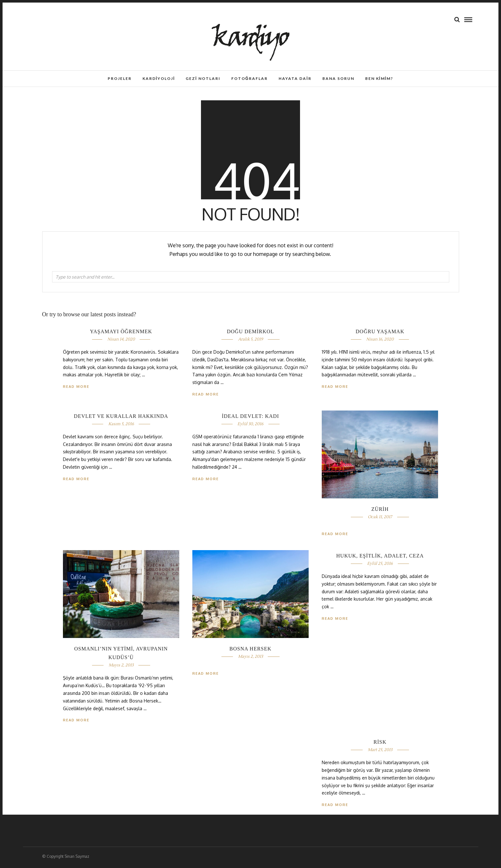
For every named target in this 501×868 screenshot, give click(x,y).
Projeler (120, 78)
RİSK (380, 744)
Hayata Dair (295, 78)
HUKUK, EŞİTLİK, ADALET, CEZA (380, 558)
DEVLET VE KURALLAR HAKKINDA (121, 418)
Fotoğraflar (250, 78)
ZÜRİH (380, 511)
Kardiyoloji (159, 78)
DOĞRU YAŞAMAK (380, 333)
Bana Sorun (338, 78)
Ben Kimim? (379, 78)
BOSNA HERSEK (250, 651)
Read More (335, 388)
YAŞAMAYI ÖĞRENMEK (121, 333)
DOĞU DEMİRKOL (250, 333)
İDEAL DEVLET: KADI (250, 418)
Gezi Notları (203, 78)
